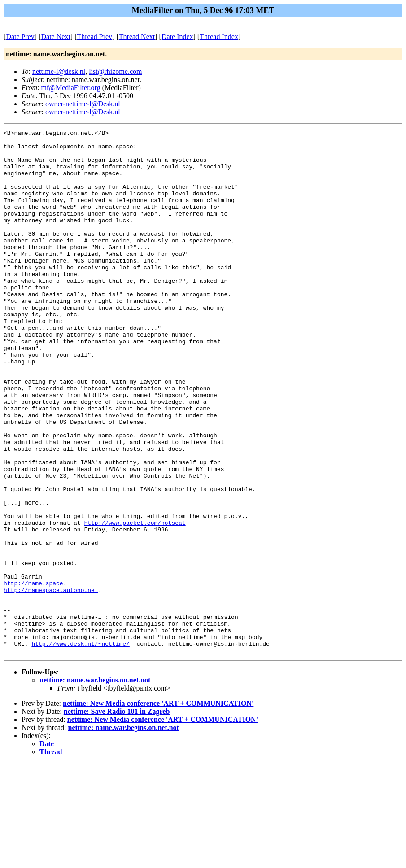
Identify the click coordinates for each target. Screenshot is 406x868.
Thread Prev (94, 37)
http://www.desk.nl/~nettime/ (80, 747)
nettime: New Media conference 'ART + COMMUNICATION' (158, 808)
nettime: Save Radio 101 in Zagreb (117, 816)
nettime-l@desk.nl (59, 71)
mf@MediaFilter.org (70, 88)
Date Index (177, 37)
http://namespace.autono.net (51, 682)
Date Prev (20, 37)
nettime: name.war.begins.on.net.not (95, 785)
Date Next (56, 37)
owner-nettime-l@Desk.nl (83, 104)
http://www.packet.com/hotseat (135, 602)
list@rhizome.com (115, 71)
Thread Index (219, 37)
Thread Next (137, 37)
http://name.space (33, 674)
